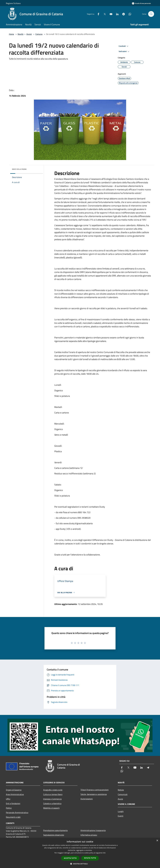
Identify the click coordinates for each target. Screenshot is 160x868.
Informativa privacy (89, 835)
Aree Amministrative (15, 794)
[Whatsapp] (129, 14)
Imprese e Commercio (52, 799)
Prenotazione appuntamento (55, 830)
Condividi (124, 46)
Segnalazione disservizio (54, 835)
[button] (80, 864)
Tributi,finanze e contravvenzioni (95, 790)
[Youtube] (110, 14)
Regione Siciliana (13, 3)
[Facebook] (97, 14)
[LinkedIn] (116, 14)
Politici (9, 808)
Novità (20, 34)
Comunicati (123, 794)
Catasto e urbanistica (52, 803)
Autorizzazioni (87, 799)
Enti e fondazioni (13, 803)
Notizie (121, 790)
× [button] (157, 841)
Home (11, 34)
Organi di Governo (14, 790)
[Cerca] (151, 14)
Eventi (121, 816)
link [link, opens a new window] (104, 853)
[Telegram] (122, 14)
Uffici (8, 799)
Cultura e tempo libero (53, 794)
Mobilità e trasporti (51, 808)
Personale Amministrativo (17, 812)
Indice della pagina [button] (19, 169)
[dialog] (80, 853)
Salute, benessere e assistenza (94, 794)
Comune (39, 34)
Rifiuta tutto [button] (90, 858)
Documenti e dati (13, 817)
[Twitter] (103, 14)
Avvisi (29, 34)
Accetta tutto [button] (70, 858)
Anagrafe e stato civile (53, 790)
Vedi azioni (124, 51)
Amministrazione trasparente (93, 830)
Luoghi (121, 811)
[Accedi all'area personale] (141, 3)
